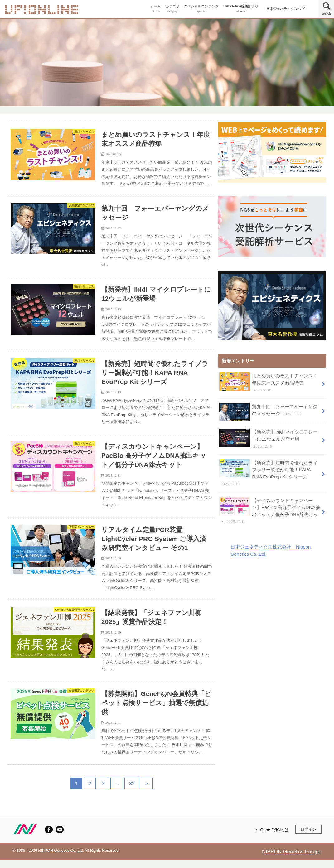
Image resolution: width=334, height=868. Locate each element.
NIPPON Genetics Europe (292, 859)
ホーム (155, 9)
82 (132, 791)
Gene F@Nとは (275, 838)
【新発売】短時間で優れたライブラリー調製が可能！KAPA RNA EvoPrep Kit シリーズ (268, 472)
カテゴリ (172, 9)
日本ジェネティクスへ (286, 9)
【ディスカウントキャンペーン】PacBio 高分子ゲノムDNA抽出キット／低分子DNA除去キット (269, 510)
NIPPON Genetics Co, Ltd (60, 858)
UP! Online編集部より (241, 9)
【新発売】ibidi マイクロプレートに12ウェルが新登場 (268, 439)
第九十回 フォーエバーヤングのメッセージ (268, 412)
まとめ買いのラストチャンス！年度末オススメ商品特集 (268, 383)
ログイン (308, 837)
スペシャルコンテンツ (201, 9)
